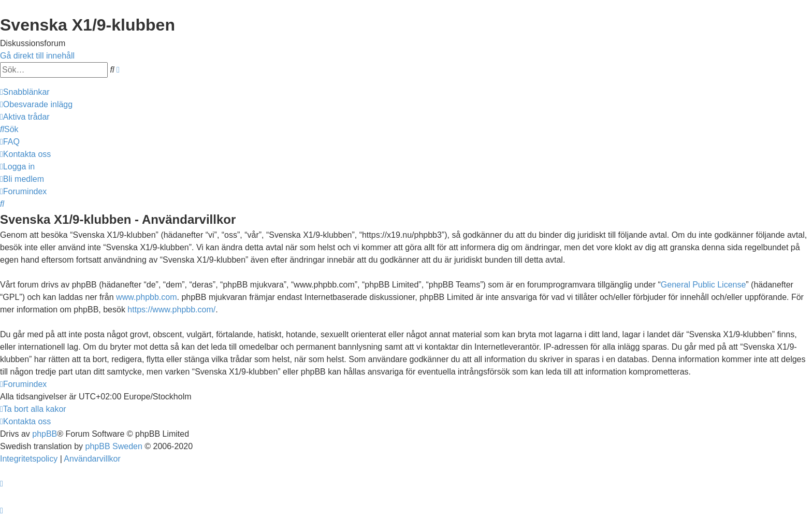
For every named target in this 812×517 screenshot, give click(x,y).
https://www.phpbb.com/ (171, 310)
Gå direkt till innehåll (37, 56)
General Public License (704, 285)
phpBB (45, 434)
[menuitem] (36, 104)
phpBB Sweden (114, 446)
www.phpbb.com (146, 297)
